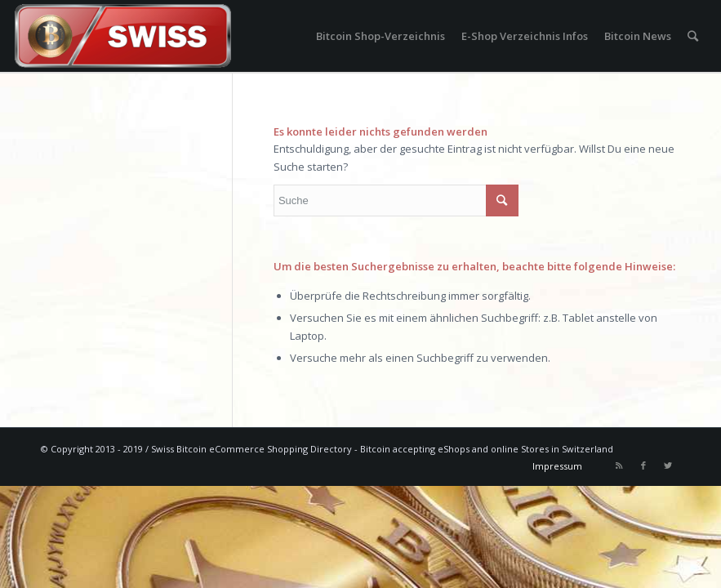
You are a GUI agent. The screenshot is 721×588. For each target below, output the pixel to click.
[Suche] (693, 36)
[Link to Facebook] (643, 465)
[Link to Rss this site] (619, 465)
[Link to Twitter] (668, 465)
